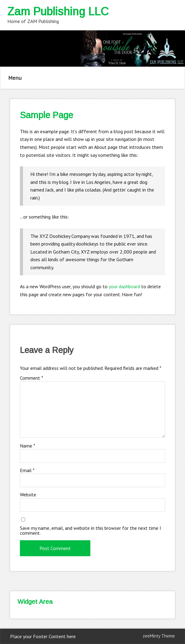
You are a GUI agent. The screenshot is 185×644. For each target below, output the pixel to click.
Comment (32, 378)
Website (28, 495)
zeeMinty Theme (159, 636)
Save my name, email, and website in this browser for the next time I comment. (91, 530)
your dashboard (124, 286)
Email (27, 470)
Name (28, 446)
